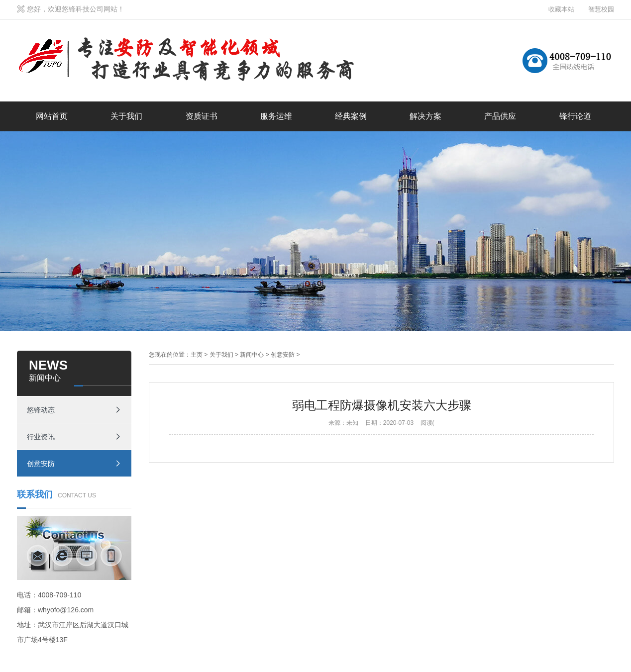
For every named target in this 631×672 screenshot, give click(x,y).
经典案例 (351, 116)
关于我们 (126, 116)
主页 (197, 355)
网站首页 (52, 116)
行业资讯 (41, 437)
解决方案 (425, 116)
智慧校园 (601, 9)
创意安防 (41, 464)
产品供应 (500, 116)
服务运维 (276, 116)
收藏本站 (561, 9)
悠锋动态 (41, 410)
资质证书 (202, 116)
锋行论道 (575, 116)
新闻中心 (252, 355)
